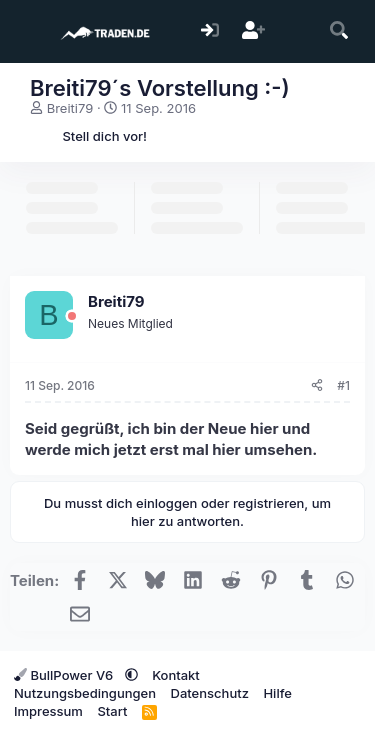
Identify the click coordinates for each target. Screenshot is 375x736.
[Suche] (339, 31)
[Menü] (27, 32)
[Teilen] (317, 386)
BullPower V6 (65, 675)
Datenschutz (210, 693)
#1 (343, 385)
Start (112, 711)
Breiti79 (70, 108)
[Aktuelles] (296, 31)
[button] (131, 675)
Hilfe (277, 693)
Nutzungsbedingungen (85, 693)
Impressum (48, 711)
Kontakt (176, 675)
